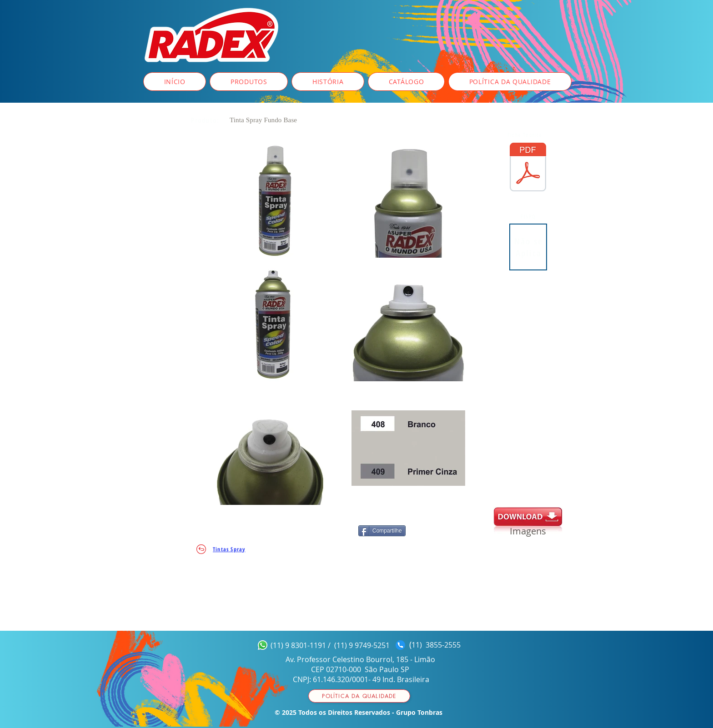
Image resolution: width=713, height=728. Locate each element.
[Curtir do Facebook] (315, 532)
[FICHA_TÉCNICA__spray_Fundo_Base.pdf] (528, 168)
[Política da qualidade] (359, 696)
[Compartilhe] (382, 531)
